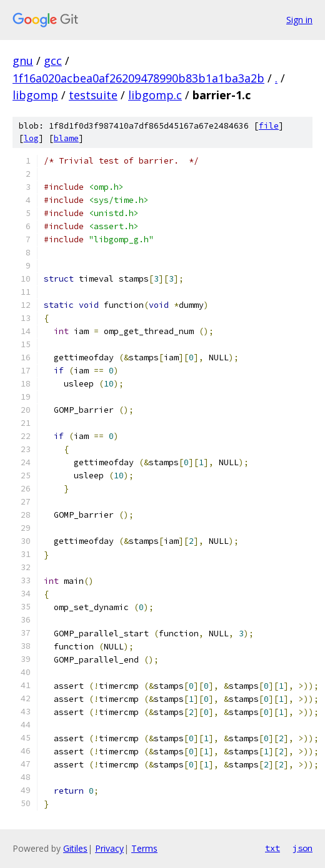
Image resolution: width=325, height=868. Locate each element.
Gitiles (75, 848)
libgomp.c (155, 95)
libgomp (35, 95)
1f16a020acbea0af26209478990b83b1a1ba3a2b (138, 78)
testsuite (93, 95)
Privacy (109, 848)
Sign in (299, 20)
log (31, 138)
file (269, 126)
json (302, 848)
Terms (144, 848)
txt (272, 848)
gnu (23, 61)
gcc (53, 61)
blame (66, 138)
